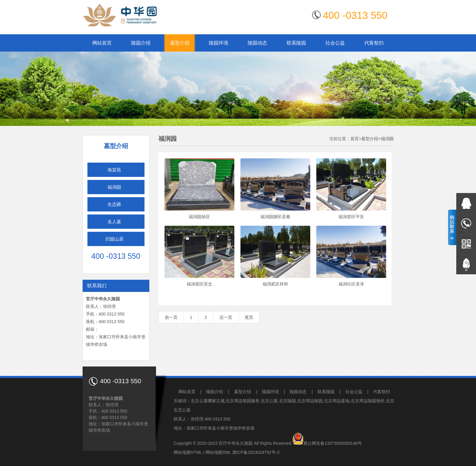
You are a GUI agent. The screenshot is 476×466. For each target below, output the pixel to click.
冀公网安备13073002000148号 (333, 443)
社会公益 (335, 43)
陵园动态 (257, 43)
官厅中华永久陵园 (236, 443)
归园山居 (114, 239)
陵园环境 (219, 43)
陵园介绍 (141, 43)
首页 (355, 139)
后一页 (226, 317)
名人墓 (114, 222)
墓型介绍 (180, 43)
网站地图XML (218, 452)
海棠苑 (114, 170)
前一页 (171, 317)
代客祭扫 (374, 43)
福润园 (114, 187)
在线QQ (466, 203)
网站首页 (102, 43)
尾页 (249, 317)
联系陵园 (296, 43)
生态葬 (114, 204)
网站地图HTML (188, 452)
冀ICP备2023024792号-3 (256, 452)
